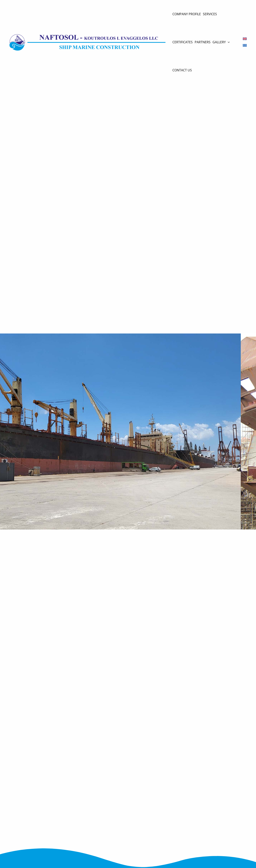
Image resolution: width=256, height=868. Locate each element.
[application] (228, 42)
